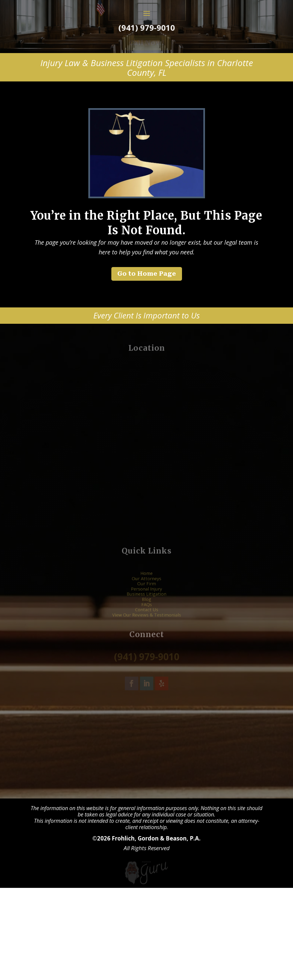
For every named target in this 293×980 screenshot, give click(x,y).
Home (146, 670)
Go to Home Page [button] (147, 322)
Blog (146, 690)
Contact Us (146, 699)
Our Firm (146, 678)
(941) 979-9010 (146, 76)
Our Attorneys (146, 674)
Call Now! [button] (147, 90)
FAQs (146, 694)
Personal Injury (146, 682)
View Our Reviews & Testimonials (146, 703)
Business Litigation (146, 686)
